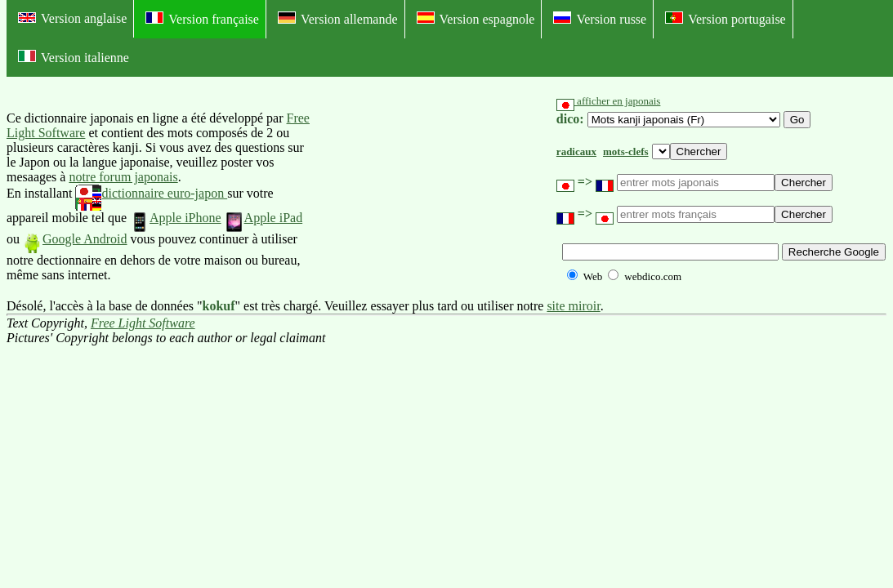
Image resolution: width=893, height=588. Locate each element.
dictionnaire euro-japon (151, 193)
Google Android (75, 239)
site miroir (573, 306)
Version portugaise (726, 19)
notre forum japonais (123, 177)
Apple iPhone (176, 218)
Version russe (600, 19)
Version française (202, 19)
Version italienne (74, 57)
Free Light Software (143, 323)
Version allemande (338, 19)
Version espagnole (476, 19)
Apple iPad (264, 218)
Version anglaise (72, 18)
